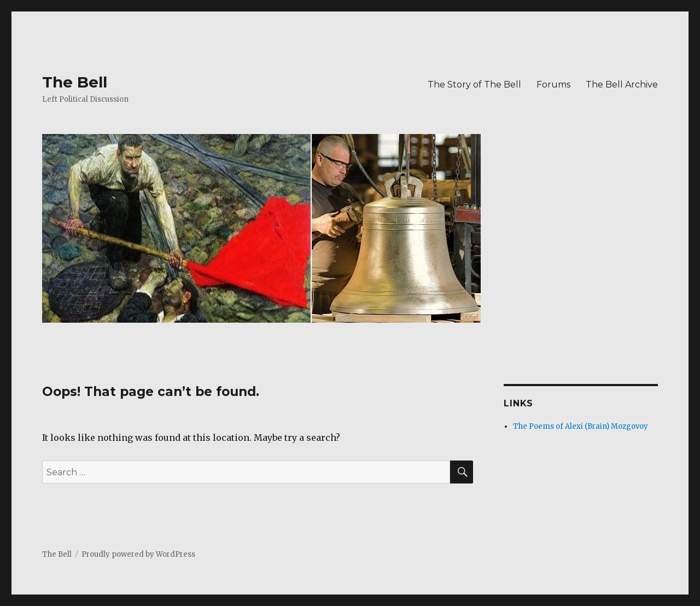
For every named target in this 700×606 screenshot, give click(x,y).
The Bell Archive (622, 85)
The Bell (75, 82)
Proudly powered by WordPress (138, 554)
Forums (553, 85)
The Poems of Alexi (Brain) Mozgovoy (581, 426)
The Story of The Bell (474, 85)
